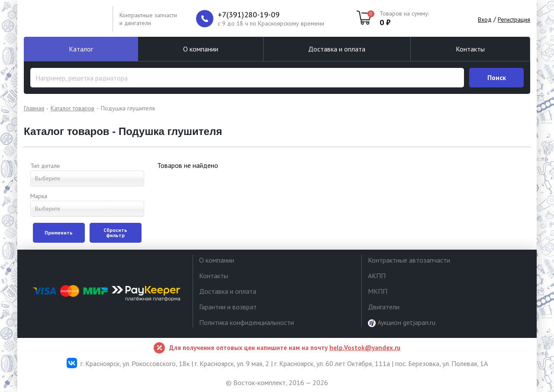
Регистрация (514, 19)
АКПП (377, 276)
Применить (59, 233)
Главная (34, 108)
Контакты (470, 49)
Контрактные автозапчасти (409, 260)
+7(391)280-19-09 (249, 15)
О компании (201, 49)
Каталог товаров (72, 108)
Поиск (497, 77)
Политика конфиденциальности (246, 322)
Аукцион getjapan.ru (402, 323)
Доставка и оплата (337, 49)
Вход (485, 19)
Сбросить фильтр (115, 233)
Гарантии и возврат (228, 307)
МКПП (378, 291)
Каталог (81, 49)
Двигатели (384, 307)
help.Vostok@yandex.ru (365, 348)
